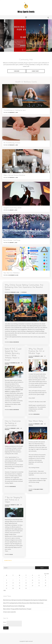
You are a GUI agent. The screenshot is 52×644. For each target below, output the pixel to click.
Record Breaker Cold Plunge (12, 240)
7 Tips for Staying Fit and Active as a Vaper (14, 500)
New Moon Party (37, 44)
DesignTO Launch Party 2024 (12, 208)
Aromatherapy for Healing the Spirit (15, 110)
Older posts (8, 560)
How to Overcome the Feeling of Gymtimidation (13, 423)
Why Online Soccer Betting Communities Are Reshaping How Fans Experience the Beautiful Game (24, 287)
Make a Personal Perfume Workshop (14, 175)
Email (5, 625)
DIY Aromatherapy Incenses (12, 143)
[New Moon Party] (37, 36)
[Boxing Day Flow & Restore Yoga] (15, 36)
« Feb (4, 590)
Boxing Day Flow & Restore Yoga (15, 43)
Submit (6, 628)
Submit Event (35, 71)
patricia (24, 292)
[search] (48, 18)
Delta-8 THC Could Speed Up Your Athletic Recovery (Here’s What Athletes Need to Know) (13, 354)
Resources (16, 342)
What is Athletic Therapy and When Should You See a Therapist (17, 609)
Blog (12, 342)
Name (5, 622)
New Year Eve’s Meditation (12, 273)
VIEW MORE (17, 71)
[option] (37, 36)
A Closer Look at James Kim (10, 612)
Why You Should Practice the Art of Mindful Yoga (36, 351)
